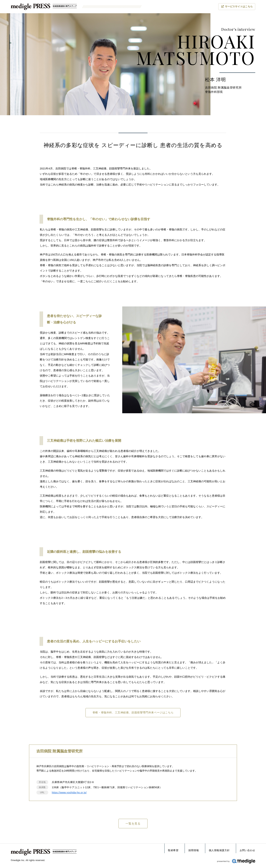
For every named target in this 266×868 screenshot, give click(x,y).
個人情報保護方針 (219, 850)
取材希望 (173, 850)
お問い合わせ (247, 850)
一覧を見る (133, 824)
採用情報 (194, 850)
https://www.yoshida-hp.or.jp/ (69, 793)
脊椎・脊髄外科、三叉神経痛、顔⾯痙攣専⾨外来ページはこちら (133, 713)
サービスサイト (239, 7)
